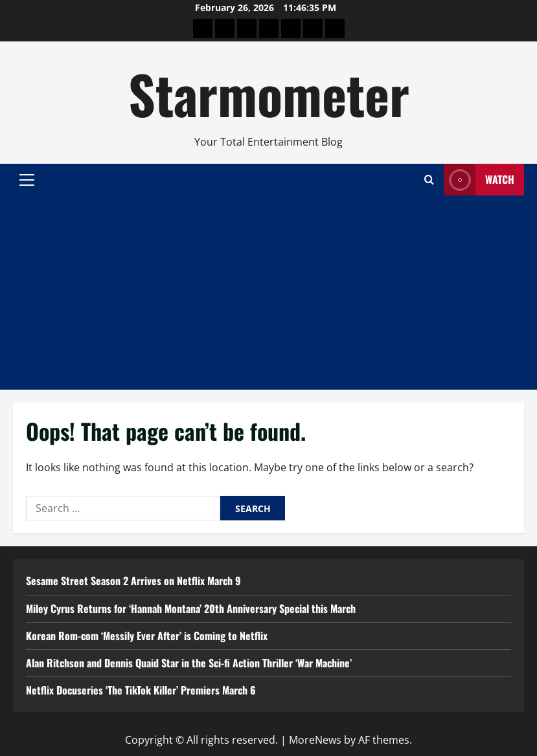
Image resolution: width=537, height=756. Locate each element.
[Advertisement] (268, 293)
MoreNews (315, 740)
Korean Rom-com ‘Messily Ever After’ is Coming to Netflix (147, 636)
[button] (27, 179)
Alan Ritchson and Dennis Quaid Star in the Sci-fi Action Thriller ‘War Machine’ (189, 663)
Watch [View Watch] (479, 180)
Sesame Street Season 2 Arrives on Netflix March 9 (133, 581)
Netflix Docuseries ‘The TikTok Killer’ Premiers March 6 (141, 690)
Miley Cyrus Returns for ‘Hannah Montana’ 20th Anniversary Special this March (191, 608)
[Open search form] (429, 180)
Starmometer (269, 93)
